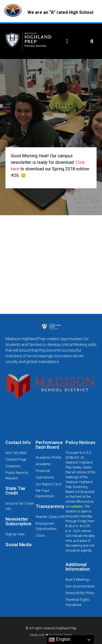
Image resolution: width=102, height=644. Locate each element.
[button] (67, 41)
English (59, 640)
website (77, 507)
